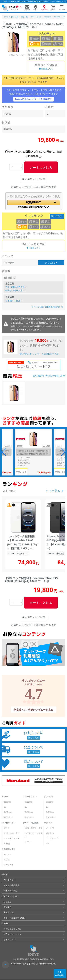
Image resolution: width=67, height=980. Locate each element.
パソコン (48, 823)
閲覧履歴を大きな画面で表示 (49, 376)
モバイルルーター (12, 833)
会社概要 (8, 902)
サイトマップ (9, 940)
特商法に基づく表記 (12, 929)
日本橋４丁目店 (13, 301)
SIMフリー (8, 817)
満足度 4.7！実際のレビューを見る (34, 710)
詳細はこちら (46, 69)
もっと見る (53, 491)
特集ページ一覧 (10, 891)
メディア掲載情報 (11, 885)
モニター (8, 854)
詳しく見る (57, 216)
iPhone (5, 796)
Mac (48, 844)
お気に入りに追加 (33, 179)
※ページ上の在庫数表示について (47, 307)
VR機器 (7, 844)
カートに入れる (41, 167)
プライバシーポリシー (13, 934)
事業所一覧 (8, 912)
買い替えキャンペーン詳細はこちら (39, 354)
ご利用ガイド (9, 880)
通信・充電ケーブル (34, 828)
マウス (7, 859)
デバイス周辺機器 (31, 823)
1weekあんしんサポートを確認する (34, 99)
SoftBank (8, 812)
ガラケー (8, 828)
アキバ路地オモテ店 (15, 287)
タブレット (49, 796)
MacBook (50, 833)
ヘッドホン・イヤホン (34, 835)
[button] (34, 204)
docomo (7, 802)
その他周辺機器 (9, 849)
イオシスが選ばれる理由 (14, 918)
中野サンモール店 (14, 290)
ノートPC (50, 828)
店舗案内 (8, 907)
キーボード (9, 865)
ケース (28, 841)
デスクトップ (52, 838)
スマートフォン (30, 796)
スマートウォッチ (12, 838)
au (5, 807)
